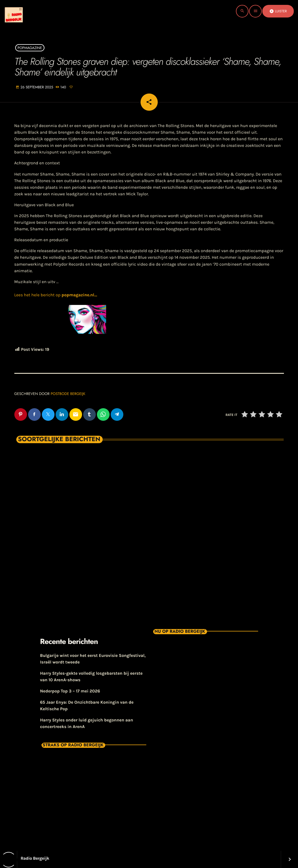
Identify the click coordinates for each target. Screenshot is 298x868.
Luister (278, 11)
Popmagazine (30, 48)
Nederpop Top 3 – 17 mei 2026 (70, 691)
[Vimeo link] (24, 11)
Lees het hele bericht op (56, 295)
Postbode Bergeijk (68, 394)
